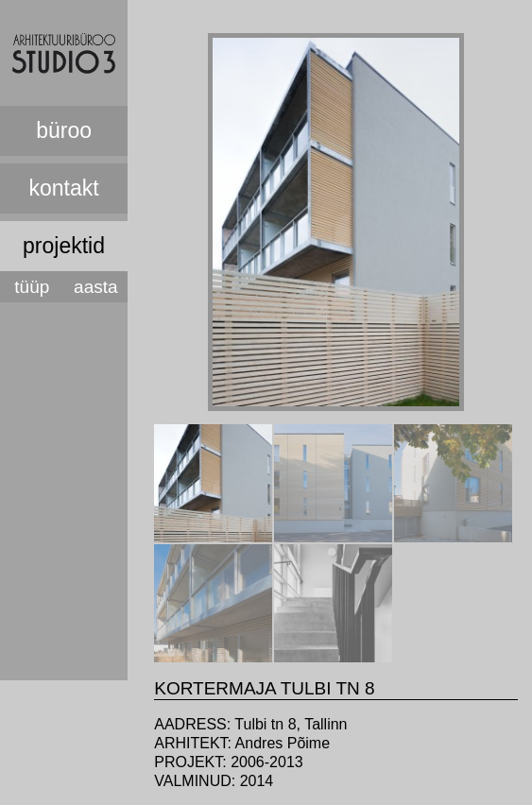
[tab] (213, 483)
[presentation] (213, 537)
